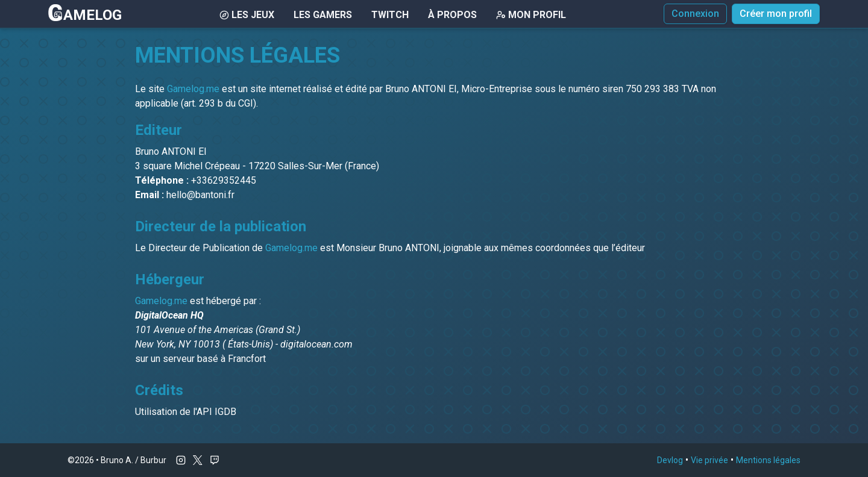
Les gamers (323, 15)
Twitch (390, 15)
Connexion (695, 14)
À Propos (452, 15)
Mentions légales (768, 460)
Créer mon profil (776, 14)
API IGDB (216, 412)
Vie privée (709, 460)
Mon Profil (531, 15)
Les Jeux (247, 15)
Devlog (670, 460)
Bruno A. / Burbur (134, 460)
